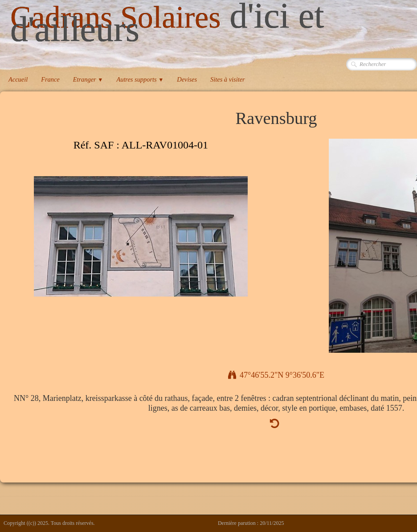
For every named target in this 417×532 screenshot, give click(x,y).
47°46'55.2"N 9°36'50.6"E (276, 375)
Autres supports (140, 79)
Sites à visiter (228, 79)
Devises (187, 79)
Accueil (18, 79)
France (50, 79)
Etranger (88, 79)
